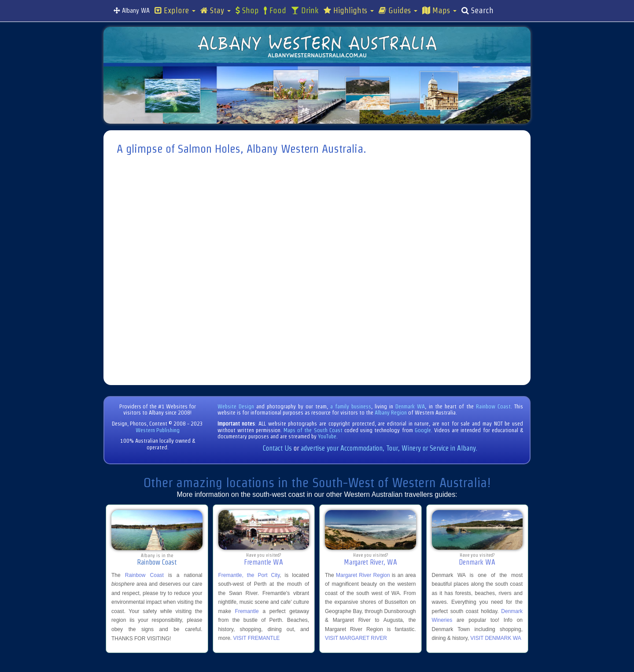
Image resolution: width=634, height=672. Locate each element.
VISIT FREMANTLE (257, 638)
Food (275, 11)
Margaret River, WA (370, 562)
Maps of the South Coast (313, 430)
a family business (351, 406)
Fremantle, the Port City (249, 575)
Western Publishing (158, 430)
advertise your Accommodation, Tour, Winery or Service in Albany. (389, 448)
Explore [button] (175, 11)
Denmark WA (410, 406)
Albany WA (132, 11)
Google (423, 430)
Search (477, 11)
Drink (305, 11)
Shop (247, 11)
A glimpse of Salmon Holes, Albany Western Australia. (241, 149)
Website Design (236, 406)
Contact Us (277, 448)
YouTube (327, 436)
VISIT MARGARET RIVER (356, 638)
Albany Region (391, 413)
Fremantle (247, 611)
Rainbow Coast (493, 406)
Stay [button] (216, 11)
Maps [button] (439, 11)
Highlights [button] (349, 11)
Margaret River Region (363, 575)
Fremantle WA (264, 562)
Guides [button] (398, 11)
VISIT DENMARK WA (496, 638)
